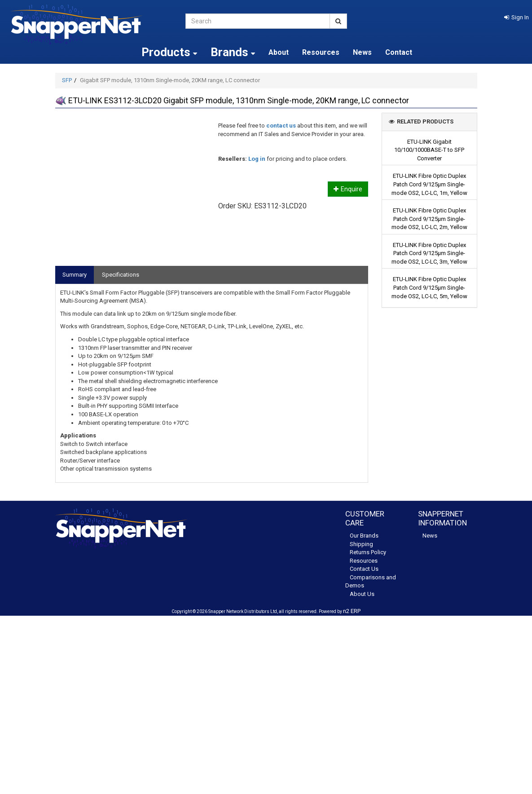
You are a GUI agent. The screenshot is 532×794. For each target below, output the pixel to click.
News (362, 52)
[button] (517, 17)
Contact (399, 52)
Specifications (121, 275)
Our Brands (364, 536)
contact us (281, 126)
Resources (321, 52)
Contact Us (364, 569)
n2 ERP (352, 611)
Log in (257, 159)
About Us (362, 594)
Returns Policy (368, 552)
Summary (75, 275)
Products (169, 52)
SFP (67, 80)
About (279, 52)
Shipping (361, 544)
